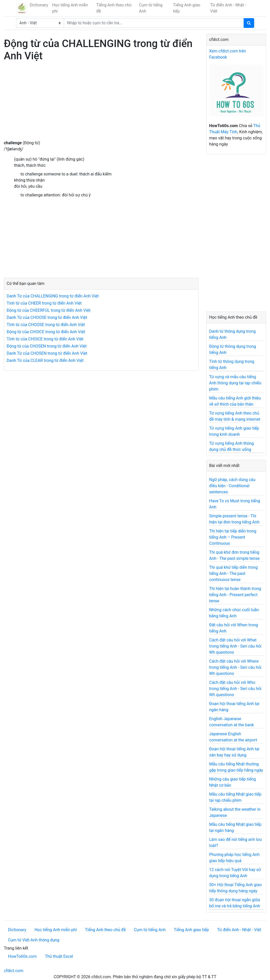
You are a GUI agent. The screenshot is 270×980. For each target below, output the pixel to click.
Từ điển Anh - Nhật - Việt (228, 8)
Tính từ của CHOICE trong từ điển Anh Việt (45, 339)
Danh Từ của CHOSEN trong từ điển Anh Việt (47, 353)
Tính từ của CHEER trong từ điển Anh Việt (44, 303)
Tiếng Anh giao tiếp (187, 8)
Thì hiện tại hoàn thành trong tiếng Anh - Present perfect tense (235, 595)
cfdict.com (14, 971)
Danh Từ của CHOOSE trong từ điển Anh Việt (47, 318)
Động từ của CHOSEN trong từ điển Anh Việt (47, 346)
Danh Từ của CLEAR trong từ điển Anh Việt (45, 360)
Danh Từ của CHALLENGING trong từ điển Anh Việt (53, 296)
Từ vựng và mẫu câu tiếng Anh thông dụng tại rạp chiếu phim (235, 383)
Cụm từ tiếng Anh (151, 8)
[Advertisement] (101, 104)
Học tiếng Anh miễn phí (70, 8)
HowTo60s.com (22, 956)
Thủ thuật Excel (59, 956)
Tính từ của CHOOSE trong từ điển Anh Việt (46, 325)
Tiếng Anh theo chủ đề (114, 8)
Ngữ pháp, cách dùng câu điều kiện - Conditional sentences (232, 486)
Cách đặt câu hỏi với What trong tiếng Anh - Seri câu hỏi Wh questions (235, 646)
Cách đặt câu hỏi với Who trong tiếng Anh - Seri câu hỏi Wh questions (235, 689)
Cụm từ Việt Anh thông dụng (34, 940)
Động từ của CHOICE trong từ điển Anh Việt (46, 332)
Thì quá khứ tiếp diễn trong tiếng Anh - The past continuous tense (233, 573)
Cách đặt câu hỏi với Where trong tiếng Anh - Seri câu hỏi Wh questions (235, 667)
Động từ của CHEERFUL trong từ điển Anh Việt (48, 310)
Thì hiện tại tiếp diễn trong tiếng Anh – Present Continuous (233, 537)
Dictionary (39, 5)
